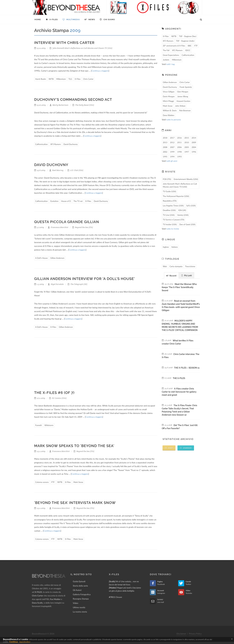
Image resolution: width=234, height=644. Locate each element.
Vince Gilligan (169, 92)
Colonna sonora (42, 482)
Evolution (54, 201)
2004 (194, 147)
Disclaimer (181, 634)
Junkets (166, 60)
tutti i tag (171, 64)
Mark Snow (78, 482)
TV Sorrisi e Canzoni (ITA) (174, 220)
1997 (187, 152)
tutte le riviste (173, 229)
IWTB (51, 79)
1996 (194, 152)
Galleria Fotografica (82, 594)
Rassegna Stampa (81, 599)
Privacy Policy (195, 634)
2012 (172, 142)
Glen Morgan (183, 92)
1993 (179, 157)
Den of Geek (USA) (187, 224)
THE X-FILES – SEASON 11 (187, 368)
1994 (172, 157)
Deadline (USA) (169, 210)
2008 (165, 147)
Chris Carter (88, 79)
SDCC (188, 50)
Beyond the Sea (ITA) (83, 227)
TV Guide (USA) (169, 191)
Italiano (175, 247)
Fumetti (39, 425)
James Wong (183, 96)
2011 (179, 142)
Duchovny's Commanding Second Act (73, 100)
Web (165, 266)
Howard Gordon (183, 101)
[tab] (171, 275)
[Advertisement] (96, 366)
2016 (179, 138)
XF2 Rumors (177, 50)
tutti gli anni (172, 161)
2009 (194, 142)
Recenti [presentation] (171, 276)
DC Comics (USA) (58, 398)
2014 (194, 138)
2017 (172, 138)
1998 (179, 152)
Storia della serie (80, 586)
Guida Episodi (79, 581)
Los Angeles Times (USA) (173, 206)
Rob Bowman (185, 110)
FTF (53, 482)
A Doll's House (41, 258)
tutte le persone (174, 120)
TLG (70, 79)
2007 (172, 147)
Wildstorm (49, 425)
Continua (14, 642)
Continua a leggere (100, 71)
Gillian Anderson (57, 258)
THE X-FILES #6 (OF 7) (54, 393)
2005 (187, 147)
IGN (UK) (182, 210)
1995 (165, 157)
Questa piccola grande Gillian (67, 222)
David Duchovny (71, 144)
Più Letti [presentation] (186, 275)
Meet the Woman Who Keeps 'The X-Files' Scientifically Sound (179, 287)
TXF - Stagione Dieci (188, 36)
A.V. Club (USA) (75, 170)
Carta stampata (176, 266)
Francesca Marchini (58, 227)
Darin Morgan (169, 96)
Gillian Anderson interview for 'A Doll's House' (85, 279)
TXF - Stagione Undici (185, 41)
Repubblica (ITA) (170, 201)
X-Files (78, 79)
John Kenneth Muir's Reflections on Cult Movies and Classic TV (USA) (81, 48)
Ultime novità (79, 607)
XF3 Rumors (56, 144)
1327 (169, 448)
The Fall (166, 50)
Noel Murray (56, 170)
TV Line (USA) (169, 215)
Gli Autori (77, 590)
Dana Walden (169, 115)
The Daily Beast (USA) (83, 105)
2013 (165, 142)
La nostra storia (80, 612)
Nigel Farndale (56, 284)
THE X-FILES (179, 378)
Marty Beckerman (59, 105)
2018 (165, 138)
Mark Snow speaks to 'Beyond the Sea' (74, 446)
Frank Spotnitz (186, 87)
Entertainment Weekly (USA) (186, 179)
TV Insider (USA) (170, 224)
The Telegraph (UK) (77, 284)
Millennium (61, 79)
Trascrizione (190, 266)
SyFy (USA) (191, 206)
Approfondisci (25, 642)
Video (76, 603)
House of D (66, 201)
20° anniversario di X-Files (174, 46)
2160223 (186, 448)
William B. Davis (170, 110)
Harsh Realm (41, 79)
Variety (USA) (183, 215)
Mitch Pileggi (168, 101)
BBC (190, 46)
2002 (165, 152)
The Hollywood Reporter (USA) (176, 196)
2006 (179, 147)
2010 (187, 142)
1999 (172, 152)
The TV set (78, 201)
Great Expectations (171, 55)
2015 (187, 138)
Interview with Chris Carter (64, 43)
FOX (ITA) (167, 179)
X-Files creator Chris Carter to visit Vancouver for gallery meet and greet (179, 392)
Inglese (166, 247)
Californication (41, 144)
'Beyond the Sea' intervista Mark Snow (75, 503)
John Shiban (180, 106)
